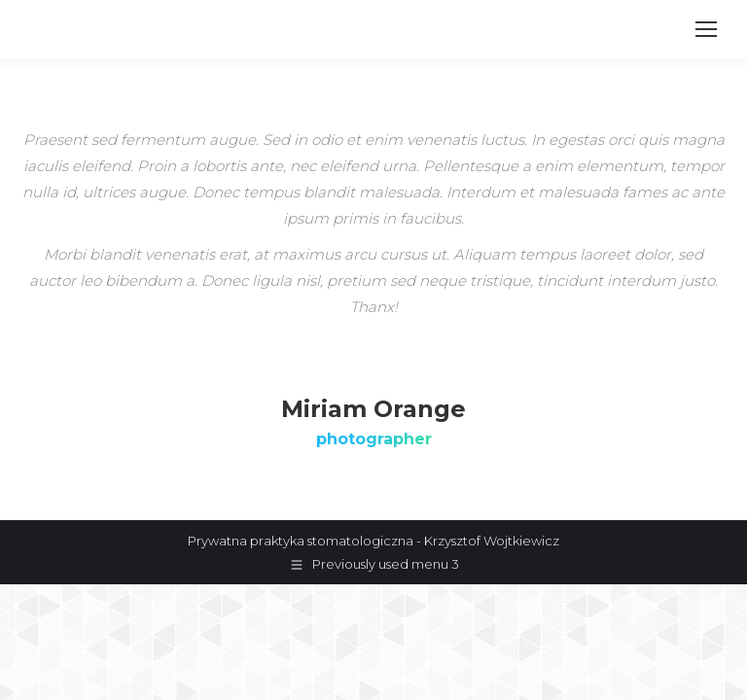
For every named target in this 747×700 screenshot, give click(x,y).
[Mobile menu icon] (706, 29)
